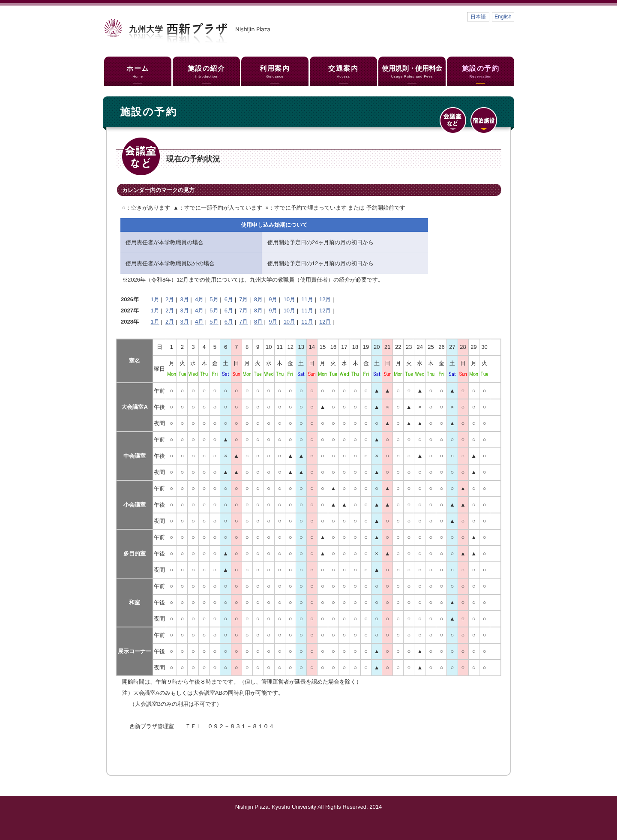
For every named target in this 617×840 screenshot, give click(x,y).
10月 (289, 299)
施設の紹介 (207, 72)
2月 (170, 299)
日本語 (478, 17)
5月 (214, 299)
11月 (307, 299)
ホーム (138, 72)
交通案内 (343, 72)
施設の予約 (481, 72)
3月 (184, 299)
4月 (199, 299)
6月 (229, 299)
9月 (273, 299)
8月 (258, 299)
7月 (243, 299)
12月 (325, 299)
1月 (155, 299)
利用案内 (275, 72)
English (503, 17)
